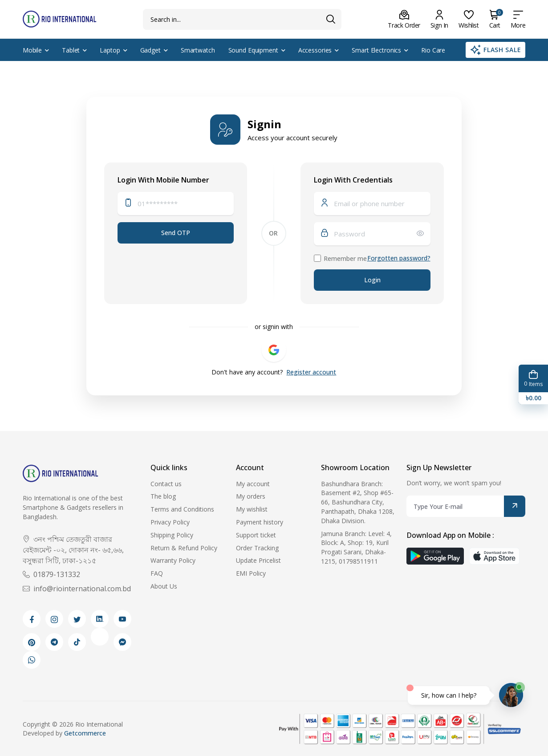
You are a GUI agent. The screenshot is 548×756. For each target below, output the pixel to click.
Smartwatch (198, 50)
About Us (164, 586)
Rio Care (433, 50)
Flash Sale (496, 50)
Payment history (260, 522)
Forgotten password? (399, 258)
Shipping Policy (172, 535)
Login (372, 280)
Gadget (150, 50)
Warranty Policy (173, 560)
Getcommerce (85, 733)
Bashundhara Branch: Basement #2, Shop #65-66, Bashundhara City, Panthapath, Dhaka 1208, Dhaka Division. (358, 502)
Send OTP (176, 233)
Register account (311, 372)
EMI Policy (251, 573)
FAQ (157, 573)
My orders (251, 496)
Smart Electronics (376, 50)
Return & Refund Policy (184, 548)
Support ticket (256, 535)
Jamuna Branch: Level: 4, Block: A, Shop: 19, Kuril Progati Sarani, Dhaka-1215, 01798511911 (356, 547)
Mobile (32, 50)
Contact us (166, 484)
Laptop (110, 50)
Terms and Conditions (182, 509)
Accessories (315, 50)
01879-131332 (51, 574)
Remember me (345, 258)
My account (253, 484)
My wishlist (252, 509)
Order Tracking (257, 548)
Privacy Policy (170, 522)
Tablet (71, 50)
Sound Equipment (253, 50)
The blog (163, 496)
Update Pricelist (258, 560)
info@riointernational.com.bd (77, 589)
